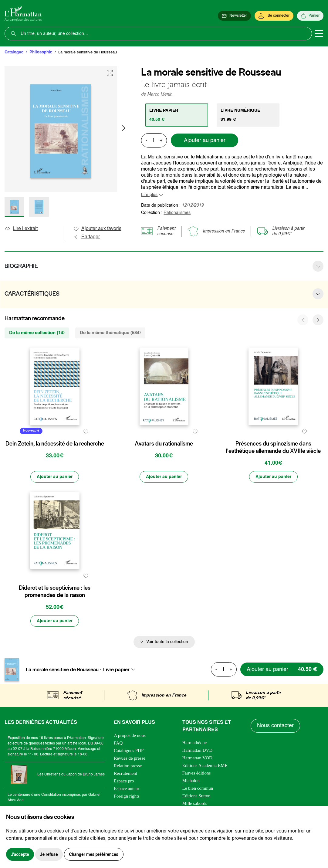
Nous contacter (275, 726)
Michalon (191, 781)
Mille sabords (195, 803)
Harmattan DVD (198, 750)
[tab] (177, 115)
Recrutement (125, 773)
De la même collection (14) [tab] (37, 333)
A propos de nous (130, 735)
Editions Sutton (196, 796)
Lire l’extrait (21, 229)
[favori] (86, 432)
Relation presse (128, 766)
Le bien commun (198, 788)
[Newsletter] (234, 16)
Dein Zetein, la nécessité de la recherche (55, 444)
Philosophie (41, 52)
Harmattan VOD (197, 758)
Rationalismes (177, 213)
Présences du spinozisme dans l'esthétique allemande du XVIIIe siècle (273, 447)
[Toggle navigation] (319, 34)
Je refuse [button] (49, 854)
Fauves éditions (197, 773)
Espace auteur (127, 788)
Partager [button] (86, 237)
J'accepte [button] (20, 854)
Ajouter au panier (205, 141)
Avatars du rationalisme (164, 444)
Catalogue (14, 52)
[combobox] (121, 670)
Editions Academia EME (205, 765)
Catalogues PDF (129, 751)
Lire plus (149, 195)
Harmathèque (195, 743)
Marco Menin (160, 94)
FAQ (118, 743)
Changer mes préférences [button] (94, 854)
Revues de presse (129, 758)
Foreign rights (127, 796)
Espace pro (124, 781)
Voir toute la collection (167, 642)
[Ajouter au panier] (55, 477)
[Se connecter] (274, 16)
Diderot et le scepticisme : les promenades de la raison (55, 592)
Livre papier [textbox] (116, 670)
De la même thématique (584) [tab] (110, 333)
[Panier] (310, 16)
